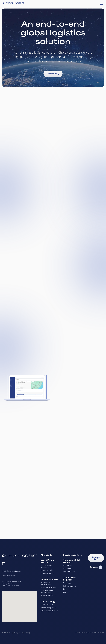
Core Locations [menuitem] (69, 572)
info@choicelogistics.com (12, 571)
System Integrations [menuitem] (48, 608)
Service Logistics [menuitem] (47, 570)
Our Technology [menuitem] (48, 602)
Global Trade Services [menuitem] (49, 595)
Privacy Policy (18, 633)
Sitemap (27, 633)
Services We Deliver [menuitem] (50, 580)
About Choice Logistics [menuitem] (69, 579)
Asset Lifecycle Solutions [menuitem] (48, 561)
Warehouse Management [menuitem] (46, 583)
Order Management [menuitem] (48, 587)
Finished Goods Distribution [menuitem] (46, 566)
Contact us (52, 74)
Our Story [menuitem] (67, 583)
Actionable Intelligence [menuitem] (49, 611)
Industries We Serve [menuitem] (72, 555)
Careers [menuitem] (66, 592)
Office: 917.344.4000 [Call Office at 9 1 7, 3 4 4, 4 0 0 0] (10, 575)
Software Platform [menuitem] (48, 605)
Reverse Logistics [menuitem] (47, 573)
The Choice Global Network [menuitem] (72, 561)
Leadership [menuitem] (68, 589)
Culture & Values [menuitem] (70, 586)
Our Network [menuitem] (68, 565)
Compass (94, 567)
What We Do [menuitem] (46, 555)
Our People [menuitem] (68, 569)
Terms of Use (7, 633)
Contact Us (96, 558)
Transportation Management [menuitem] (47, 591)
